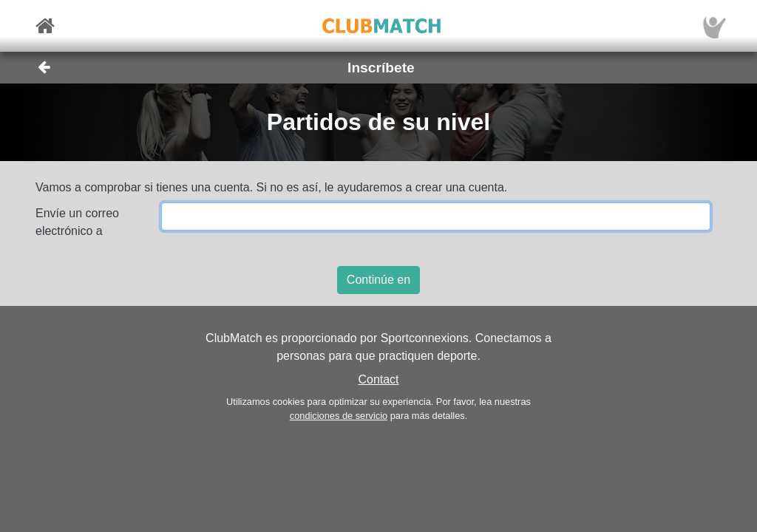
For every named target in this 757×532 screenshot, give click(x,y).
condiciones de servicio (339, 416)
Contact (378, 379)
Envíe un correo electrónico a (77, 222)
